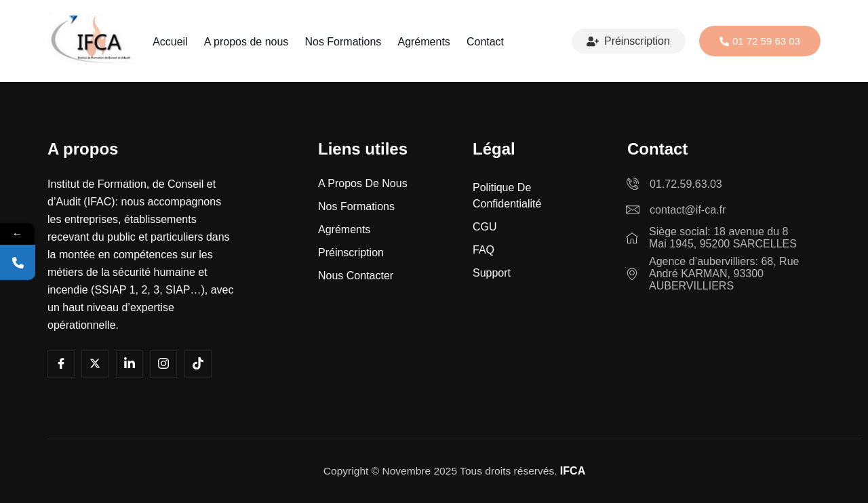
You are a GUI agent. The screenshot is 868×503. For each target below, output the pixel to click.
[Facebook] (61, 364)
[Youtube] (95, 364)
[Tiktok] (198, 364)
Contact (480, 42)
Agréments (421, 42)
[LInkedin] (130, 364)
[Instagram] (163, 364)
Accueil (176, 42)
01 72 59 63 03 (760, 41)
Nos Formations (343, 42)
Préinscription (628, 41)
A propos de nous (249, 42)
